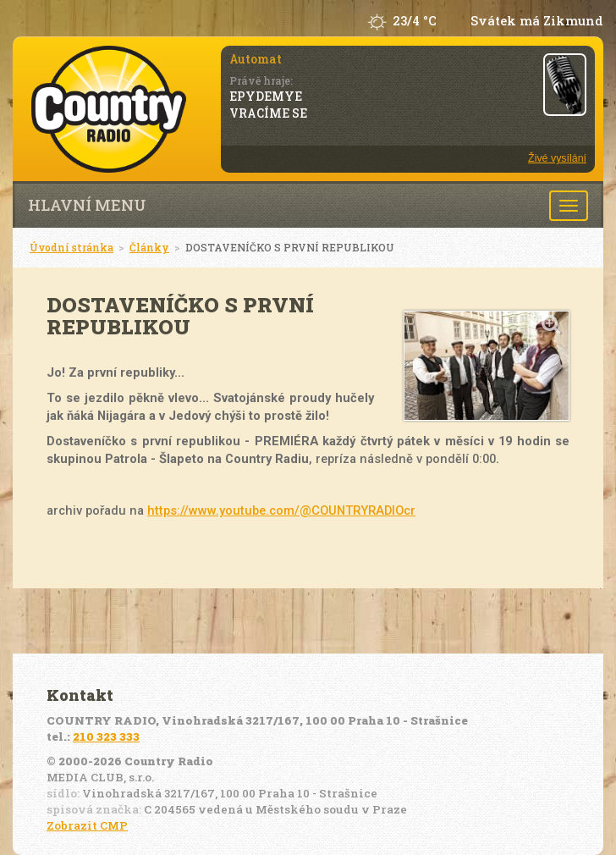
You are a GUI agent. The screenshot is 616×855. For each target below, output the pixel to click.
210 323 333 (106, 736)
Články (149, 247)
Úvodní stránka (71, 247)
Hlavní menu (87, 205)
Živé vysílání (557, 158)
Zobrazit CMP (87, 825)
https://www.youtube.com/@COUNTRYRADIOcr (281, 510)
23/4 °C (415, 21)
